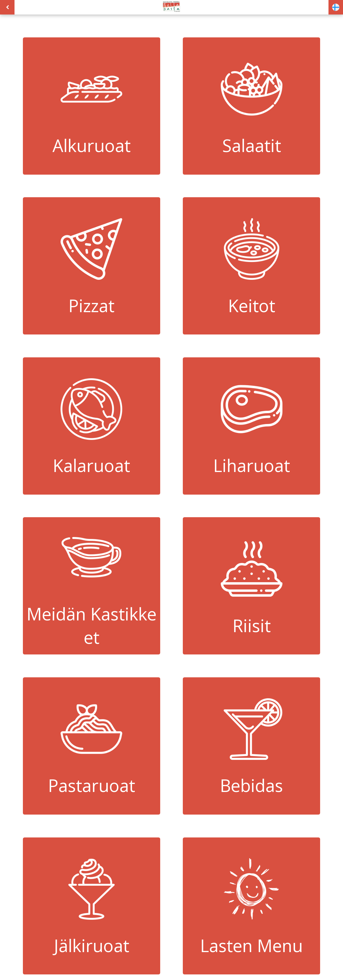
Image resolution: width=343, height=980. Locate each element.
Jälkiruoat (92, 906)
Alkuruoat (92, 106)
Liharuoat (252, 426)
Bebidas (251, 746)
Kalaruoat (91, 426)
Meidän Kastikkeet (92, 586)
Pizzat (92, 266)
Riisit (251, 586)
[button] (336, 7)
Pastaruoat (92, 746)
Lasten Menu (251, 906)
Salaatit (251, 106)
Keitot (251, 266)
